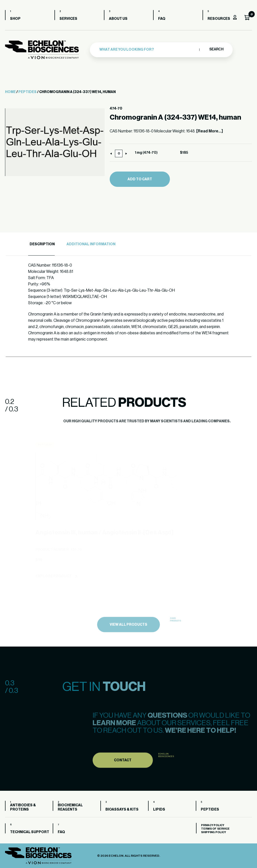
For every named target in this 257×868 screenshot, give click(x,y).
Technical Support (30, 832)
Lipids (159, 810)
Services (68, 19)
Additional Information (91, 244)
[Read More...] (210, 131)
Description (42, 244)
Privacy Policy (213, 825)
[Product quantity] (119, 153)
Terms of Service (215, 829)
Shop (15, 19)
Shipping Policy (213, 832)
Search (216, 49)
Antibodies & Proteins (23, 807)
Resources (219, 19)
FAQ (162, 19)
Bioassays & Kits (122, 810)
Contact (123, 774)
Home (10, 92)
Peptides (27, 92)
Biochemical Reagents (70, 807)
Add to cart (140, 179)
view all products (128, 639)
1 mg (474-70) (146, 153)
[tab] (41, 244)
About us (118, 19)
